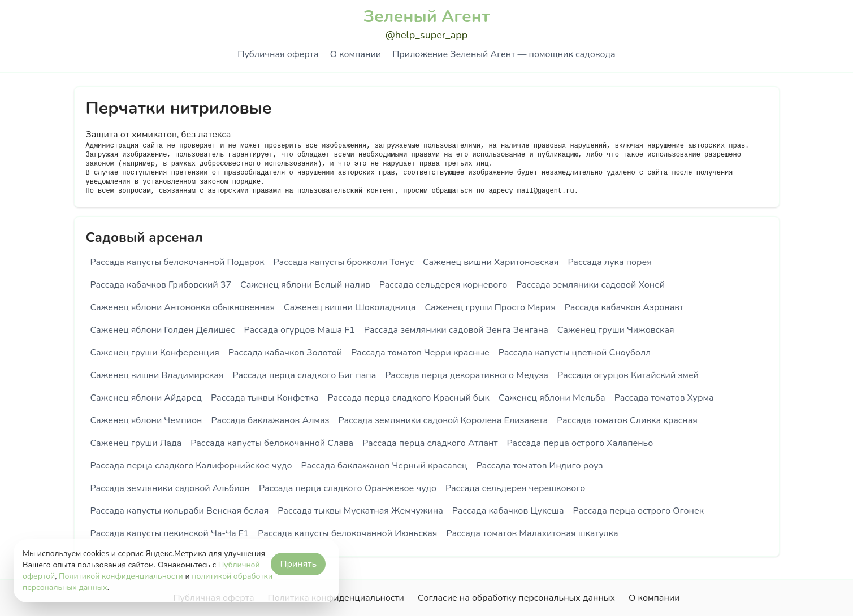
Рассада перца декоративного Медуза (467, 375)
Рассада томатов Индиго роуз (540, 466)
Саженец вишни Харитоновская (491, 262)
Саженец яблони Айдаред (146, 398)
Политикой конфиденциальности (121, 576)
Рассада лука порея (609, 262)
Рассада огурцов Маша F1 (300, 330)
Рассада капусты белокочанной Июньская (347, 533)
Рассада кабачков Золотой (285, 353)
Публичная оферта (278, 54)
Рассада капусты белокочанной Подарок (177, 262)
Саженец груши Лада (136, 443)
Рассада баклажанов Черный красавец (384, 466)
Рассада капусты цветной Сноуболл (575, 353)
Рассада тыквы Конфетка (265, 398)
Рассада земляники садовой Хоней (590, 285)
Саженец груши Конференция (155, 353)
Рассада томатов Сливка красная (627, 420)
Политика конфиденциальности (336, 598)
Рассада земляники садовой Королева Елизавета (443, 420)
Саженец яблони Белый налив (305, 285)
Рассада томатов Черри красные (420, 353)
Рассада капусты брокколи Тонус (344, 262)
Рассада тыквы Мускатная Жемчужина (360, 511)
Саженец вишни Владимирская (157, 375)
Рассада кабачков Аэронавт (624, 307)
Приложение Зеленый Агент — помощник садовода (504, 54)
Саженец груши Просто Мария (490, 307)
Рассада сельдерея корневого (443, 285)
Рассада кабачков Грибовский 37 (161, 285)
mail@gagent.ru (546, 191)
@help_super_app (427, 35)
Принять (298, 564)
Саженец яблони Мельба (552, 398)
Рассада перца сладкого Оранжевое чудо (348, 488)
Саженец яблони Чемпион (146, 420)
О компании (356, 54)
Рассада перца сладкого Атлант (430, 443)
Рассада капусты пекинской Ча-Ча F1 (170, 533)
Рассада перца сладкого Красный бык (409, 398)
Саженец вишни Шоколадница (350, 307)
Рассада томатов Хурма (664, 398)
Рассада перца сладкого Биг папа (305, 375)
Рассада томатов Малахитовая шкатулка (532, 533)
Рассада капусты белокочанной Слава (272, 443)
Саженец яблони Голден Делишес (163, 330)
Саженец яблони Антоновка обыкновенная (183, 307)
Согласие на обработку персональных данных (516, 598)
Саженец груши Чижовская (616, 330)
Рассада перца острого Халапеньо (580, 443)
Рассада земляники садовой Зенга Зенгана (456, 330)
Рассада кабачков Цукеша (508, 511)
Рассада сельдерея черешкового (515, 488)
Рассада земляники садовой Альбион (170, 488)
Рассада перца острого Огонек (639, 511)
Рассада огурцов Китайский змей (628, 375)
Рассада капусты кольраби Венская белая (180, 511)
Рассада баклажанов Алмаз (270, 420)
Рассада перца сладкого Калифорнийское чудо (191, 466)
